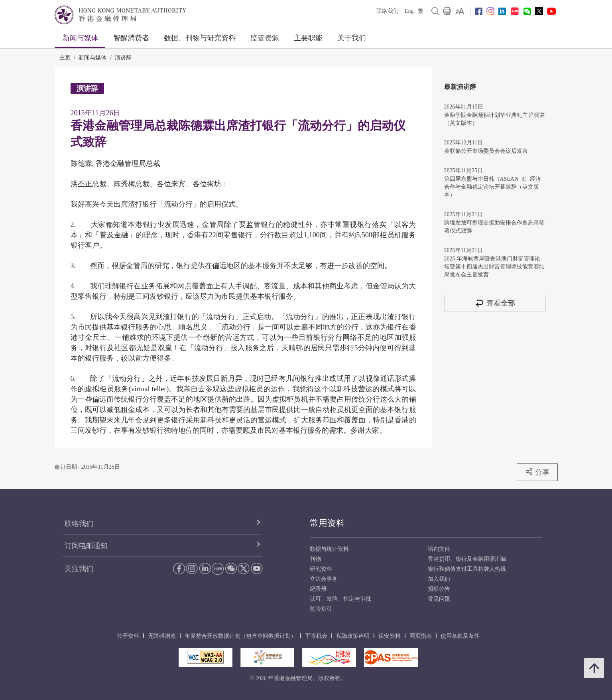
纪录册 (318, 589)
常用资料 (327, 523)
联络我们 (388, 11)
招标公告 (439, 589)
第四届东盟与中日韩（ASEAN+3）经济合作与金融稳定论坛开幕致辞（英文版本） (493, 187)
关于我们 (352, 38)
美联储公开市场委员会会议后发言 (486, 151)
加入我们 (439, 579)
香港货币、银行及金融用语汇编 (467, 559)
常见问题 (439, 599)
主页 (65, 58)
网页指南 (421, 636)
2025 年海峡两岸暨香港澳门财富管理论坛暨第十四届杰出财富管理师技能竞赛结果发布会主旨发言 (494, 267)
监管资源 (265, 38)
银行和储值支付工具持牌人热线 (467, 569)
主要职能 (308, 38)
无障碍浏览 (162, 636)
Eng (409, 11)
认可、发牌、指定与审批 (340, 599)
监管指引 (321, 609)
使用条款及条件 (460, 636)
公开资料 (128, 636)
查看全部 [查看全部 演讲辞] (495, 303)
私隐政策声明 (353, 636)
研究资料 (321, 569)
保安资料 (390, 636)
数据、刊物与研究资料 (200, 38)
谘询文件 (439, 549)
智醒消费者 (131, 38)
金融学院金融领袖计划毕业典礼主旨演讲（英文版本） (494, 119)
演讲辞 (123, 58)
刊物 (315, 559)
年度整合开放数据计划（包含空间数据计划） (240, 636)
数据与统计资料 (329, 549)
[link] (460, 11)
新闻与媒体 (81, 38)
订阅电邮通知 (86, 546)
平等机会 (316, 636)
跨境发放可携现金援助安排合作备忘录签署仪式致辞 (494, 227)
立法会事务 (324, 579)
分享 (537, 472)
